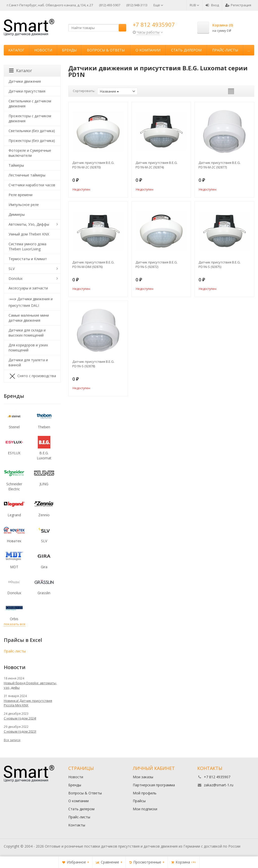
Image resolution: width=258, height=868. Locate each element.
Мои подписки (145, 809)
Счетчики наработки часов (32, 185)
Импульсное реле (24, 205)
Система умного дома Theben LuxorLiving (27, 246)
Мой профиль (145, 793)
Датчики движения (25, 81)
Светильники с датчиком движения (30, 103)
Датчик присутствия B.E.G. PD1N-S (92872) (157, 264)
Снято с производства (32, 376)
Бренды (69, 50)
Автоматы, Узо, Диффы (29, 224)
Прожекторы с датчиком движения (30, 118)
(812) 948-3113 (137, 5)
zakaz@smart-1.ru (219, 785)
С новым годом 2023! (20, 731)
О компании (148, 50)
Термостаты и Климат (28, 259)
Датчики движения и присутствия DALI (31, 302)
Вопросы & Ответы (106, 50)
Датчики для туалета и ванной (28, 362)
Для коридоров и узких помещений (28, 348)
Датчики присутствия (27, 91)
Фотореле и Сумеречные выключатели (30, 153)
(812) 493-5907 (110, 5)
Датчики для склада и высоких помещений (27, 333)
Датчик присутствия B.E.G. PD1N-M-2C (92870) (93, 165)
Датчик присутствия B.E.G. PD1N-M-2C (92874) (157, 165)
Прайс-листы (225, 50)
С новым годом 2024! (20, 718)
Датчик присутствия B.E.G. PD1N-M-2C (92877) (220, 165)
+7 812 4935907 (154, 24)
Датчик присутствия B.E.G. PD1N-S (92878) (93, 364)
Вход (212, 5)
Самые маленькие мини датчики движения (29, 318)
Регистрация (238, 5)
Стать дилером (186, 50)
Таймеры (16, 165)
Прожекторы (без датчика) (32, 141)
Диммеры (17, 214)
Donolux (15, 278)
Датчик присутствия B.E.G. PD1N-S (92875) (220, 264)
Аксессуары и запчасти (28, 288)
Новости (43, 50)
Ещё (158, 5)
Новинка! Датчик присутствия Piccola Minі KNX (28, 703)
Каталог (16, 50)
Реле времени (21, 195)
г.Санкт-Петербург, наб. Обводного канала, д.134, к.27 (50, 5)
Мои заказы (143, 777)
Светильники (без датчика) (32, 131)
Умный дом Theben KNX (29, 234)
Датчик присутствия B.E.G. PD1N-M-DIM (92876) (93, 264)
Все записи (12, 740)
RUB (195, 5)
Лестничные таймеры (27, 175)
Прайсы (139, 801)
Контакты (77, 825)
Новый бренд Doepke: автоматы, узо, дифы (30, 685)
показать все (15, 624)
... (249, 50)
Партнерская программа (154, 785)
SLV (12, 269)
